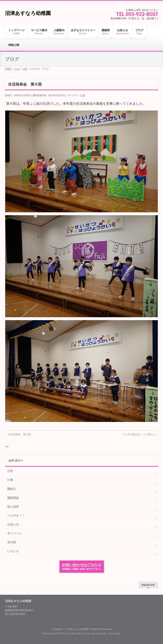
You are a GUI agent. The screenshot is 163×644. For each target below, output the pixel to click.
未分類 (12, 542)
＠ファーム (15, 533)
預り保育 (13, 507)
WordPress (62, 633)
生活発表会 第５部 (18, 434)
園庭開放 (13, 498)
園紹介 (12, 489)
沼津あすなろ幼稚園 (28, 13)
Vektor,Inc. (101, 633)
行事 (83, 95)
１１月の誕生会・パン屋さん (140, 434)
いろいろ (13, 551)
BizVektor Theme (82, 633)
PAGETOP (148, 585)
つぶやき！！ (16, 515)
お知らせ (13, 524)
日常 (10, 471)
